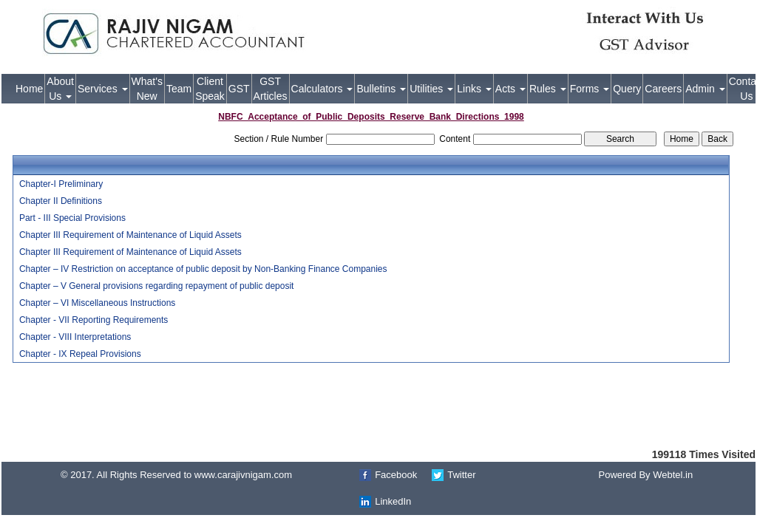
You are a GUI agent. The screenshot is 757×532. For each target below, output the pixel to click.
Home (29, 89)
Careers (663, 89)
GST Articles (271, 89)
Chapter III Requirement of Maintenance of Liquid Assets (130, 235)
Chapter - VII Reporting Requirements (94, 320)
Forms (590, 89)
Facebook (396, 475)
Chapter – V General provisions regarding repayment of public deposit (157, 286)
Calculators (322, 89)
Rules (548, 89)
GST (239, 89)
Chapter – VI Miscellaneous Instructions (97, 303)
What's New (147, 89)
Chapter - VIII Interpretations (75, 337)
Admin (705, 89)
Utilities (431, 89)
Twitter (461, 475)
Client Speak (210, 89)
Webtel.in (673, 475)
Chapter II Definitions (61, 201)
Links (474, 89)
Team (179, 89)
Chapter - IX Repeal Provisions (80, 354)
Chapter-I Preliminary (61, 184)
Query (627, 89)
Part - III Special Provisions (72, 218)
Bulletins (381, 89)
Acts (510, 89)
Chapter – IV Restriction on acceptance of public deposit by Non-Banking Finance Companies (203, 269)
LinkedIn (393, 501)
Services (103, 89)
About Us (60, 89)
